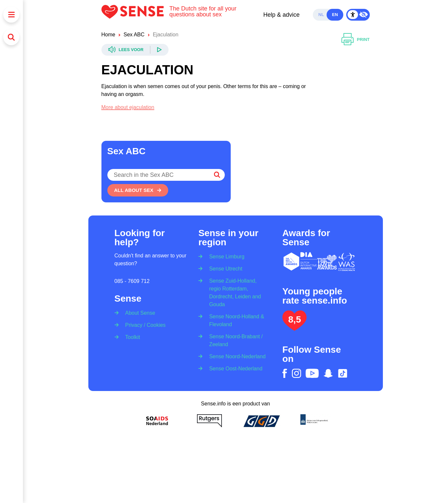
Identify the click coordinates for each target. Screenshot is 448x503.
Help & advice (281, 15)
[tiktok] (343, 373)
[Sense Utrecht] (224, 268)
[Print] (356, 40)
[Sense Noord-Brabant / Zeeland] (235, 340)
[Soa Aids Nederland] (157, 421)
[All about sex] (138, 190)
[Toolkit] (131, 337)
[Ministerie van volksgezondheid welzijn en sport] (314, 421)
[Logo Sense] (135, 15)
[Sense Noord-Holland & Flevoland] (235, 320)
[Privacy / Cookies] (143, 325)
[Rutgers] (209, 421)
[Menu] (11, 15)
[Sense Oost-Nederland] (234, 368)
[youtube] (312, 373)
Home (108, 35)
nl (321, 15)
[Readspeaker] (135, 50)
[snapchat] (328, 373)
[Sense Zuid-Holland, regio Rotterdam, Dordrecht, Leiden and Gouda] (235, 292)
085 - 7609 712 (132, 281)
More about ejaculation (128, 107)
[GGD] (262, 421)
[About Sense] (138, 311)
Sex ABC (134, 35)
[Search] (11, 37)
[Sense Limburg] (225, 255)
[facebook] (285, 373)
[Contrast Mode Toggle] (358, 15)
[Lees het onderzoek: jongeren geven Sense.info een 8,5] (295, 328)
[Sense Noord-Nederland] (235, 356)
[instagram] (296, 373)
